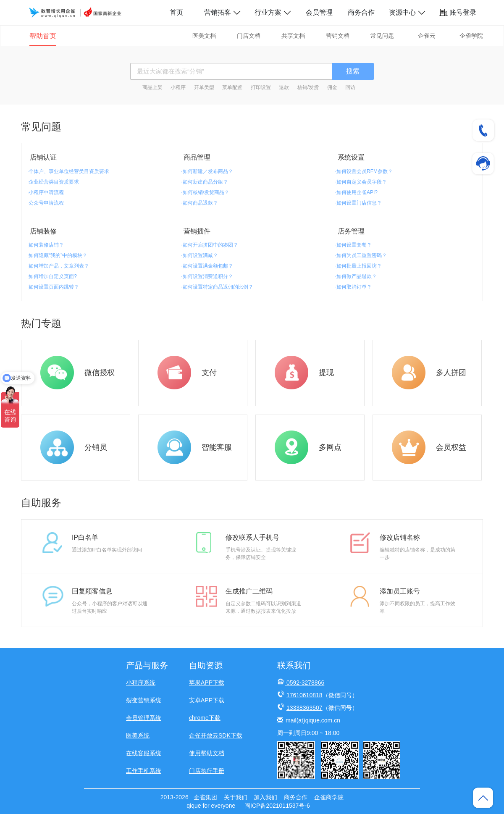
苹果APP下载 (207, 683)
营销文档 (338, 36)
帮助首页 (43, 36)
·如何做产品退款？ (356, 276)
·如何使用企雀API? (356, 192)
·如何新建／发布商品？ (207, 171)
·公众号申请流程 (46, 203)
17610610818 (304, 695)
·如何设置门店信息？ (358, 203)
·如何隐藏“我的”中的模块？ (57, 255)
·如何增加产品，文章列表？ (58, 266)
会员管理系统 (144, 718)
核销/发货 (308, 87)
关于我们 (236, 797)
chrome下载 (205, 718)
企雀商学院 (329, 797)
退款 (284, 87)
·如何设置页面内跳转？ (53, 287)
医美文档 (204, 36)
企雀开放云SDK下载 (216, 735)
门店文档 (249, 36)
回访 (350, 87)
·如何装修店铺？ (46, 245)
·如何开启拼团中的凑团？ (209, 245)
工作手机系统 (144, 771)
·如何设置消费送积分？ (207, 276)
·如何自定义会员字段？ (361, 182)
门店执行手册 (207, 771)
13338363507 (304, 708)
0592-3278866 (305, 683)
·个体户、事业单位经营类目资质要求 (68, 171)
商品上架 (152, 87)
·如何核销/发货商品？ (205, 192)
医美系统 (138, 735)
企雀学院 (471, 36)
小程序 (178, 87)
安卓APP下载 (207, 700)
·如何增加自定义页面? (52, 276)
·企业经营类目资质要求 (53, 182)
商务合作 (361, 12)
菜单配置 (232, 87)
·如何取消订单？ (353, 287)
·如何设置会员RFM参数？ (364, 171)
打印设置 (261, 87)
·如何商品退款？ (199, 203)
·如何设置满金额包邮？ (207, 266)
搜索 (353, 71)
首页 (176, 12)
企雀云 (427, 36)
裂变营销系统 (144, 700)
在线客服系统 (144, 753)
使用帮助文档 (207, 753)
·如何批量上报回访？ (358, 266)
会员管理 (319, 12)
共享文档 (293, 36)
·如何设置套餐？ (353, 245)
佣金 (332, 87)
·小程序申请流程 (46, 192)
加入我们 (265, 797)
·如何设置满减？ (199, 255)
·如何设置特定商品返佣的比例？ (217, 287)
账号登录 (458, 12)
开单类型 (204, 87)
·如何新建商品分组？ (204, 182)
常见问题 (382, 36)
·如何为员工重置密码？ (361, 255)
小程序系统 (141, 683)
